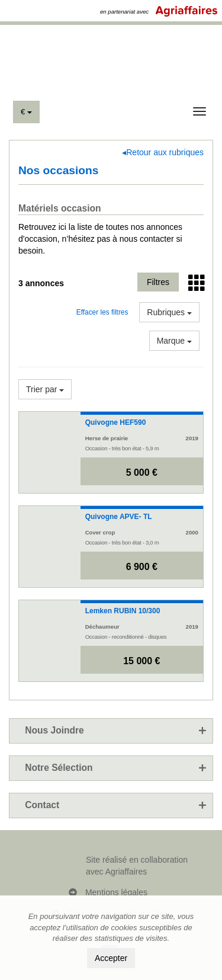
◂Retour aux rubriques (163, 152)
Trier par (45, 389)
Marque (174, 341)
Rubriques (169, 312)
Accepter (111, 958)
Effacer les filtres (102, 312)
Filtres (158, 282)
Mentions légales (116, 892)
